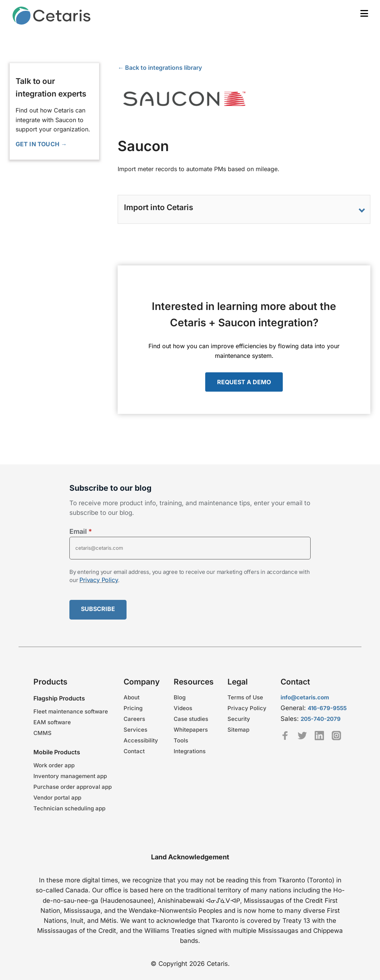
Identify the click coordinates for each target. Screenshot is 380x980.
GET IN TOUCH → (41, 144)
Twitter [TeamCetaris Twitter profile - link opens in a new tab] (302, 736)
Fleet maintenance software (71, 711)
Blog (180, 697)
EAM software (52, 722)
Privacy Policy (99, 580)
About (132, 697)
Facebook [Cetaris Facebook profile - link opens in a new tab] (285, 736)
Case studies (191, 719)
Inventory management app (70, 776)
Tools (181, 740)
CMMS (42, 733)
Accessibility (141, 740)
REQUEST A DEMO (244, 382)
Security (239, 719)
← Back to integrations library (160, 68)
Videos (183, 708)
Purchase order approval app (73, 787)
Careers (134, 719)
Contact (134, 751)
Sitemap (238, 730)
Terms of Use (245, 697)
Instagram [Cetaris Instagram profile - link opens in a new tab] (336, 736)
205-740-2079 (321, 719)
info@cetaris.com (305, 697)
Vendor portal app (57, 798)
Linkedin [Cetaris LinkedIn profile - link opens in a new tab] (319, 736)
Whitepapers (191, 730)
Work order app (54, 765)
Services (135, 730)
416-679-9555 (327, 708)
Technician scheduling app (69, 808)
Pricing (133, 708)
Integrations (190, 751)
